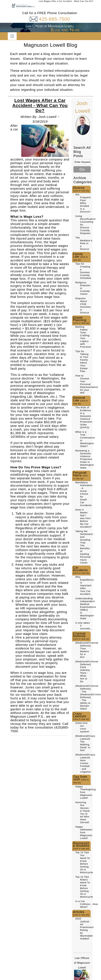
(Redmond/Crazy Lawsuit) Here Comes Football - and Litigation (85, 763)
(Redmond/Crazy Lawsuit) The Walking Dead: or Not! (85, 743)
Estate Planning (81, 320)
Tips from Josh (81, 779)
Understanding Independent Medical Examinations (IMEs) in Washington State (86, 608)
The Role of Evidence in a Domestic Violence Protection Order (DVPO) (84, 417)
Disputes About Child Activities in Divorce (83, 305)
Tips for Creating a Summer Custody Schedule (83, 271)
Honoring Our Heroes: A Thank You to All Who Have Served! (83, 812)
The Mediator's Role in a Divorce (84, 243)
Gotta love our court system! (82, 727)
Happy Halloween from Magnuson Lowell (84, 832)
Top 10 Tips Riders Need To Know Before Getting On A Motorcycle (84, 887)
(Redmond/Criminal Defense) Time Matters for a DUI (87, 650)
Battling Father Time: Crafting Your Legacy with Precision (83, 337)
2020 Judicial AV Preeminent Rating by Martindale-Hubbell (85, 929)
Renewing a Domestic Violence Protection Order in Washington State (85, 459)
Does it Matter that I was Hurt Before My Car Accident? (84, 518)
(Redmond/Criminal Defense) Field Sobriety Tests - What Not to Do (87, 671)
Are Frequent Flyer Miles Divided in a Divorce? (83, 203)
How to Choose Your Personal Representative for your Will (87, 384)
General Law (80, 400)
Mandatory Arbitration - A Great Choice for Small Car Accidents (84, 494)
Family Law (80, 257)
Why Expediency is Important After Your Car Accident (85, 585)
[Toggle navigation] (12, 36)
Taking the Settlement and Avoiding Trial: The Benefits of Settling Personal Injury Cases (84, 547)
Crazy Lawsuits (81, 716)
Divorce (81, 189)
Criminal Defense (81, 636)
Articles (81, 913)
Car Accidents (81, 570)
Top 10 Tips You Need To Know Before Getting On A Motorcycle (84, 862)
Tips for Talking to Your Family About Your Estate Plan (82, 361)
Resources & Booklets (81, 846)
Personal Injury (80, 475)
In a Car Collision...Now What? (87, 904)
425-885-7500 (54, 19)
